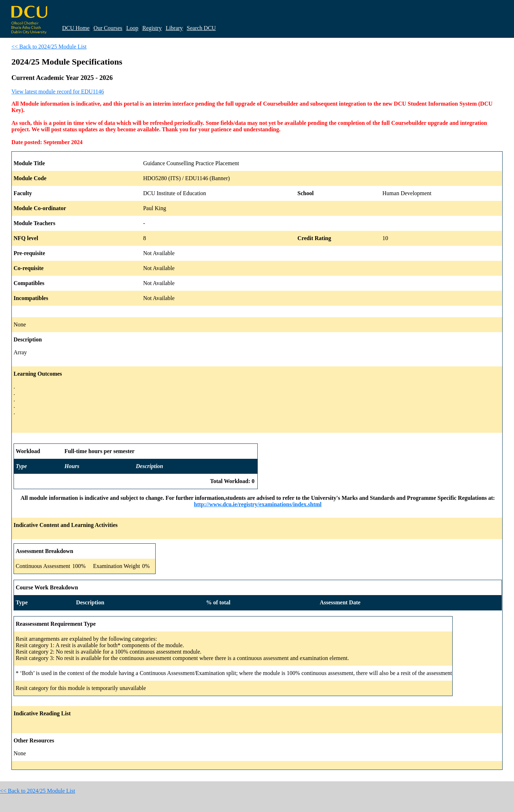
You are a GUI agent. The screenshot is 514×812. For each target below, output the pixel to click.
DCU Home (76, 28)
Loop (132, 28)
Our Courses (108, 28)
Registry (152, 28)
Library (174, 28)
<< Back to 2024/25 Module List (49, 47)
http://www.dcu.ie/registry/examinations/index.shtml (258, 504)
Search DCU (201, 28)
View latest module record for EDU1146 (58, 92)
